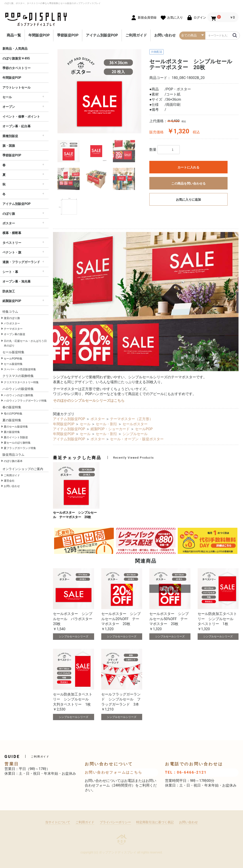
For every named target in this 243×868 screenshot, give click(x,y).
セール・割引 (106, 424)
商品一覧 (14, 35)
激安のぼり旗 (12, 318)
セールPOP (144, 429)
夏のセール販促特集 (16, 427)
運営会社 (9, 481)
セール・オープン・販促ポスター (137, 439)
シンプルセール (135, 434)
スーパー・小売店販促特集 (20, 369)
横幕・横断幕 (12, 233)
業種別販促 (10, 136)
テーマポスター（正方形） (131, 419)
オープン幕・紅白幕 (17, 126)
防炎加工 (9, 291)
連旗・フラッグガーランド (21, 262)
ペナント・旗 (12, 252)
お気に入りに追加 (188, 200)
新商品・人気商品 (15, 49)
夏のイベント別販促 (16, 437)
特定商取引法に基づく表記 (155, 822)
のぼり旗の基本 (13, 461)
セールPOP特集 (13, 359)
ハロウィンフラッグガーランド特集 (25, 401)
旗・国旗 (9, 146)
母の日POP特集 (13, 414)
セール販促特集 (13, 364)
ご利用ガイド (136, 35)
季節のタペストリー (17, 68)
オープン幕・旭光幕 (17, 281)
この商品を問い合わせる (188, 183)
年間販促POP (39, 35)
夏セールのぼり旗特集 (17, 443)
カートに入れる (188, 167)
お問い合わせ (165, 35)
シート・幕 (10, 272)
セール (7, 97)
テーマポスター (13, 329)
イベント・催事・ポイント (21, 117)
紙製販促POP (12, 301)
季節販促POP (68, 35)
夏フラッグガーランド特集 (20, 448)
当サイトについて (58, 822)
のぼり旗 (9, 214)
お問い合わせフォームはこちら (114, 772)
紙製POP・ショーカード (110, 429)
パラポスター (12, 323)
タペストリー (12, 243)
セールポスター (135, 424)
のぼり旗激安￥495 (16, 58)
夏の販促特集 (12, 432)
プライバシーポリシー (115, 822)
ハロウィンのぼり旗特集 (19, 395)
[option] (99, 91)
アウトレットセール (17, 87)
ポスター (9, 223)
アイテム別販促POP (102, 35)
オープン (9, 107)
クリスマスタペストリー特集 (21, 382)
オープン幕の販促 (15, 334)
